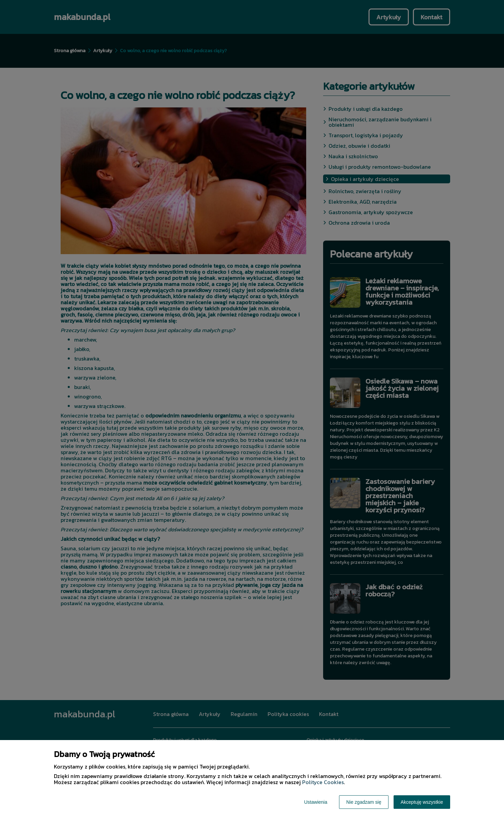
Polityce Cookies (323, 782)
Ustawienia (316, 802)
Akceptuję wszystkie (422, 802)
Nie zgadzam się (364, 802)
